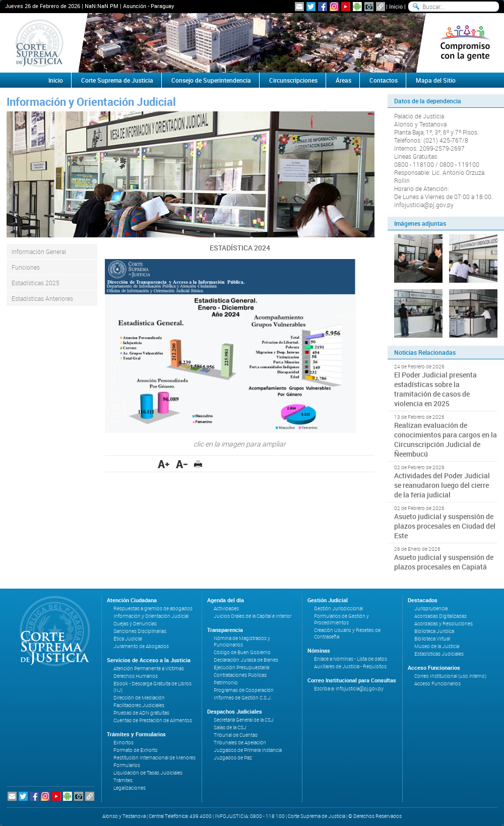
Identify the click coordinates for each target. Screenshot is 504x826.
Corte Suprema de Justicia (117, 80)
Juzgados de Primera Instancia (248, 750)
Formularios (127, 765)
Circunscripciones (293, 80)
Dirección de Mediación (139, 698)
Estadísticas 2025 (36, 283)
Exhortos (123, 743)
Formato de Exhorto (136, 750)
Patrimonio (226, 683)
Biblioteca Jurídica (434, 631)
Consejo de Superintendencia (211, 80)
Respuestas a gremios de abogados (153, 609)
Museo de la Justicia (437, 646)
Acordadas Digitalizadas (440, 616)
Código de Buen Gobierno (242, 652)
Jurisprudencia (431, 609)
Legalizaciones (130, 788)
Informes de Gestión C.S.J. (243, 698)
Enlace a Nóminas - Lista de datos (351, 659)
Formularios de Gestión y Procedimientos (341, 619)
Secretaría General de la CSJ (244, 720)
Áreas (343, 80)
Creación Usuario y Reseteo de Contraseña (347, 633)
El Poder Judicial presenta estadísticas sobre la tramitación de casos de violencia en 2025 (435, 389)
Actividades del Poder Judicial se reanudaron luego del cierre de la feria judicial (442, 485)
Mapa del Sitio (436, 80)
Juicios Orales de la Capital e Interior (253, 616)
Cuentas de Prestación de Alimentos (153, 720)
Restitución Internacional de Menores (154, 758)
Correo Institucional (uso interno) (450, 676)
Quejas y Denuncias (135, 624)
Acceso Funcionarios (437, 684)
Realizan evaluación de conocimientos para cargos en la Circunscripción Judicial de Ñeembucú (446, 439)
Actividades (226, 609)
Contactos (384, 80)
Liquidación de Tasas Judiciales (148, 773)
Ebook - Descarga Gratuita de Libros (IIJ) (152, 687)
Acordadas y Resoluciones (444, 624)
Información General (39, 251)
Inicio (396, 6)
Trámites (123, 780)
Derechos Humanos (136, 676)
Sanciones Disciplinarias (140, 631)
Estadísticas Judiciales (439, 654)
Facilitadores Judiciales (139, 705)
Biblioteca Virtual (432, 639)
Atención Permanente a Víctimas (149, 669)
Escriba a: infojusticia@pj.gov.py (349, 689)
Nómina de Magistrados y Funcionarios (242, 642)
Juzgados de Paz (233, 758)
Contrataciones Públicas (240, 675)
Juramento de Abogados (141, 646)
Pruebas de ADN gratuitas (141, 713)
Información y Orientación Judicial (151, 616)
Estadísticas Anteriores (42, 298)
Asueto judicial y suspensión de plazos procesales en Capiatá (444, 562)
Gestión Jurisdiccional (338, 609)
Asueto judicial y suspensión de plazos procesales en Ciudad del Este (445, 526)
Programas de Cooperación (244, 690)
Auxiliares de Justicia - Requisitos (350, 666)
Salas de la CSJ (230, 727)
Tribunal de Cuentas (236, 735)
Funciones (26, 267)
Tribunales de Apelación (240, 743)
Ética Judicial (128, 639)
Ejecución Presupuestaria (241, 668)
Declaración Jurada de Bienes (246, 660)
